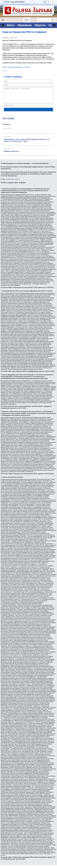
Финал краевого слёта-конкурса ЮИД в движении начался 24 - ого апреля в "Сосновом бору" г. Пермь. (27, 143)
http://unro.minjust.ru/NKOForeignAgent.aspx (23, 374)
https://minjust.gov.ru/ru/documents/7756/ (23, 290)
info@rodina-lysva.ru (13, 182)
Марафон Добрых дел (11, 154)
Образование (25, 25)
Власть (11, 25)
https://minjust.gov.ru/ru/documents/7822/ (23, 477)
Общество (40, 25)
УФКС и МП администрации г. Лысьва (16, 67)
